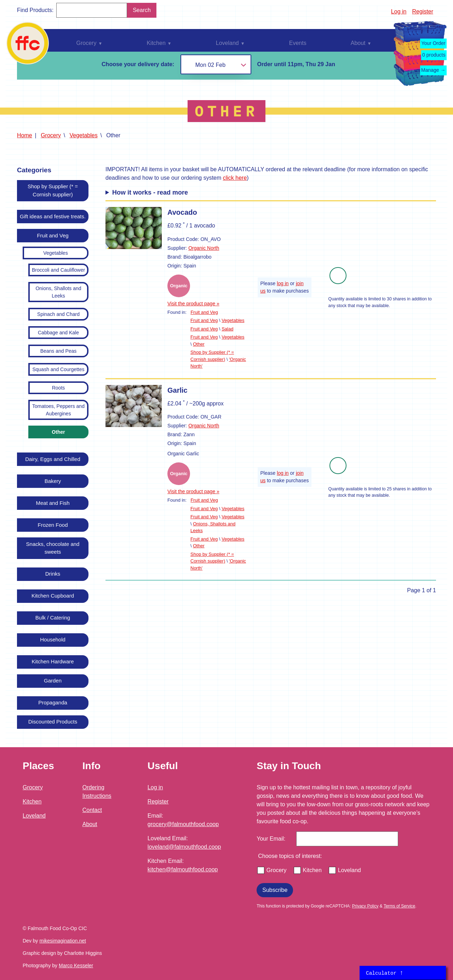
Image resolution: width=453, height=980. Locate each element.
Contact (92, 810)
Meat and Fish (53, 503)
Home (25, 135)
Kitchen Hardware (53, 661)
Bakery (53, 481)
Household (53, 639)
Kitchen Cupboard (53, 596)
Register (423, 11)
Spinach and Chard (58, 314)
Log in (399, 11)
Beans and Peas (59, 351)
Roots (59, 388)
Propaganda (53, 702)
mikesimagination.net (63, 941)
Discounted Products (53, 722)
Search (142, 10)
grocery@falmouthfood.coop (183, 824)
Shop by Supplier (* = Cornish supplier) (53, 190)
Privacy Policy (365, 906)
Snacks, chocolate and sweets (53, 548)
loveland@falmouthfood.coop (184, 847)
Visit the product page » (193, 304)
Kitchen (32, 802)
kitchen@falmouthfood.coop (183, 869)
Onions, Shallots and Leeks (58, 292)
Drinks (53, 574)
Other (58, 432)
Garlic (177, 390)
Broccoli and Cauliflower (58, 270)
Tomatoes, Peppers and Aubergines (58, 410)
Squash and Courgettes (58, 369)
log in (283, 283)
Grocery (51, 135)
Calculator (385, 973)
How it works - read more (150, 192)
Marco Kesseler (76, 965)
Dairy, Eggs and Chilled (53, 459)
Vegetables (84, 135)
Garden (53, 681)
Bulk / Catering (53, 618)
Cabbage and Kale (58, 333)
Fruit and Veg (53, 235)
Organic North (204, 248)
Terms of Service (399, 906)
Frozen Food (53, 525)
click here (235, 178)
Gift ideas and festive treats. (53, 216)
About (90, 824)
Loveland (34, 816)
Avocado (182, 212)
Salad (227, 329)
